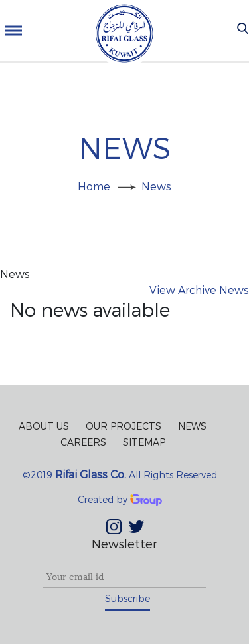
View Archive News (199, 290)
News (156, 186)
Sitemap (144, 442)
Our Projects (124, 426)
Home (94, 186)
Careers (83, 442)
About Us (44, 426)
